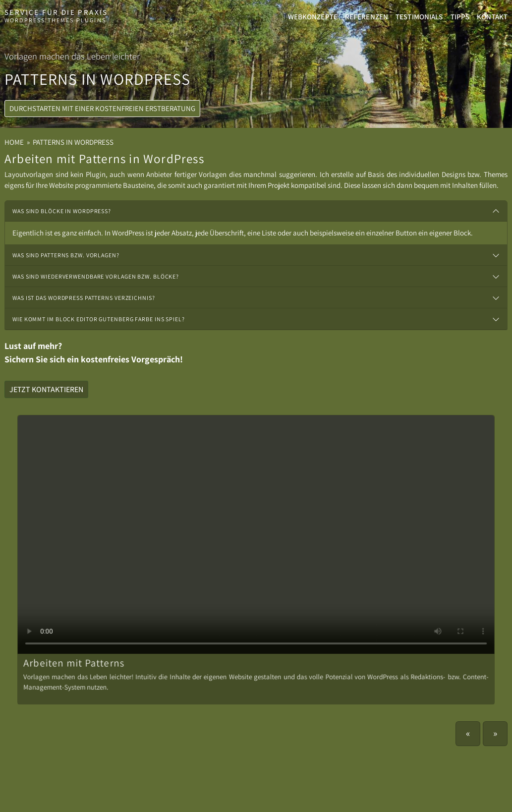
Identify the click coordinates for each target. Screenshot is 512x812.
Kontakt (492, 17)
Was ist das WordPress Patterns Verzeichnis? (84, 298)
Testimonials (419, 17)
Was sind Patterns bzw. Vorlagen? (66, 255)
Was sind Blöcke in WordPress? (62, 211)
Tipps (460, 17)
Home (14, 142)
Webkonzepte (313, 17)
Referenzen (367, 17)
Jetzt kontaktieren (46, 389)
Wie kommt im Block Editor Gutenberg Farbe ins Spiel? (99, 319)
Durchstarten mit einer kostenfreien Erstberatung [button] (102, 119)
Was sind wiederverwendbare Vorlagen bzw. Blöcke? (96, 276)
